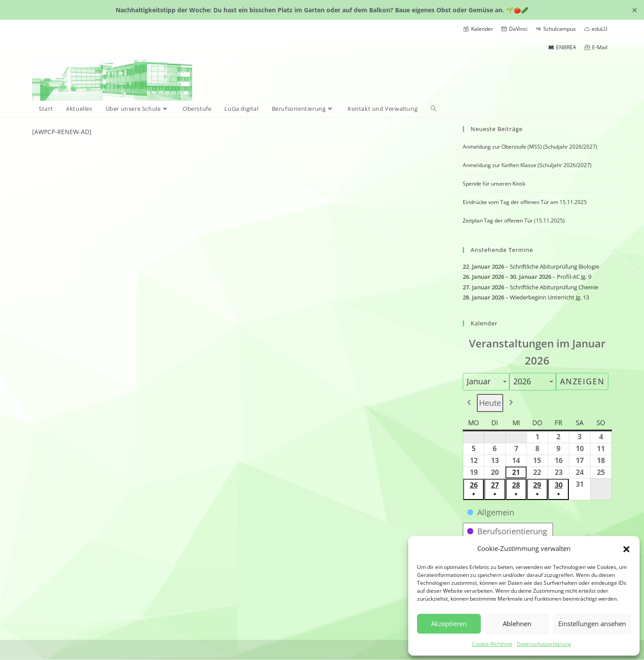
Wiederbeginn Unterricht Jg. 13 (549, 298)
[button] (626, 548)
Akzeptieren (449, 624)
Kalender (484, 323)
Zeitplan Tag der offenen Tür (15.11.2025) (514, 221)
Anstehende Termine (502, 250)
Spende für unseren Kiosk (494, 184)
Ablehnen (517, 624)
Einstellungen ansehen (592, 624)
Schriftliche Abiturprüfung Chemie (554, 287)
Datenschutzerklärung (544, 644)
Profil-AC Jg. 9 (574, 277)
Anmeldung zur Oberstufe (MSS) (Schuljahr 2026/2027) (530, 147)
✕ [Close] (635, 10)
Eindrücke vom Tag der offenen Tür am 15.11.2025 (525, 202)
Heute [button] (490, 403)
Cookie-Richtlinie (492, 644)
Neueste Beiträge (497, 129)
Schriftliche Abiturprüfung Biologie (554, 266)
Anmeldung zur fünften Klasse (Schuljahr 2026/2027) (527, 165)
